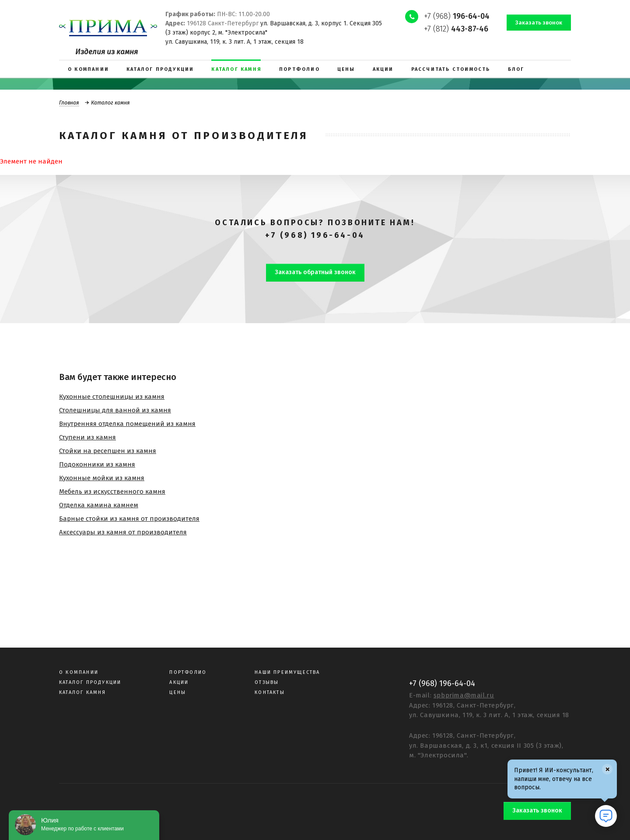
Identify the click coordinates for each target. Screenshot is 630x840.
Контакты (270, 692)
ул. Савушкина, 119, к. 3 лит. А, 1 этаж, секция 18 (234, 42)
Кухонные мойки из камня (102, 478)
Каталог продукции (90, 682)
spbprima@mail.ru (464, 695)
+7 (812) (456, 29)
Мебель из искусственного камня (112, 491)
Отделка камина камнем (99, 505)
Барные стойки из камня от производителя (129, 519)
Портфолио (188, 672)
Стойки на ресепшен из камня (108, 451)
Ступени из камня (87, 437)
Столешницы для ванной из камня (115, 410)
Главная (69, 103)
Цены (178, 692)
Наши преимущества (287, 672)
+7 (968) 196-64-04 (315, 235)
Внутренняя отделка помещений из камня (127, 424)
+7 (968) (457, 16)
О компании (79, 672)
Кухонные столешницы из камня (112, 397)
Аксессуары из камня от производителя (123, 532)
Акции (179, 682)
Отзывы (267, 682)
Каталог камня (83, 692)
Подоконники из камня (97, 464)
